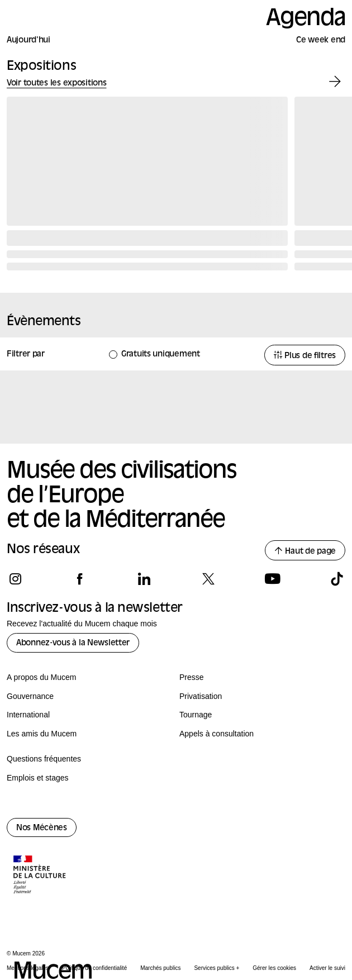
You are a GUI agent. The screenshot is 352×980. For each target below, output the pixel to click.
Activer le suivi (327, 968)
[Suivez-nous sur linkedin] (144, 579)
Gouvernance (30, 696)
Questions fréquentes (44, 759)
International (28, 715)
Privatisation (201, 696)
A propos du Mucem (42, 677)
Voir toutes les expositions (56, 84)
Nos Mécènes (42, 828)
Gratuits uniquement (161, 355)
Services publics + (217, 968)
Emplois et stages (38, 778)
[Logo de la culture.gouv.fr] (40, 876)
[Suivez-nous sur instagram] (15, 579)
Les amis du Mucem (42, 734)
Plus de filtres (305, 356)
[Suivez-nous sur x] (208, 579)
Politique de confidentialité (94, 968)
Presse (192, 677)
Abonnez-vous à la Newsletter (73, 643)
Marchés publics (160, 968)
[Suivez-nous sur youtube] (272, 579)
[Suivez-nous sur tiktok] (337, 579)
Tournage (196, 715)
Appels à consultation (217, 734)
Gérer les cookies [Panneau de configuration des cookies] (274, 968)
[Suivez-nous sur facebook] (80, 579)
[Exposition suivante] (335, 82)
